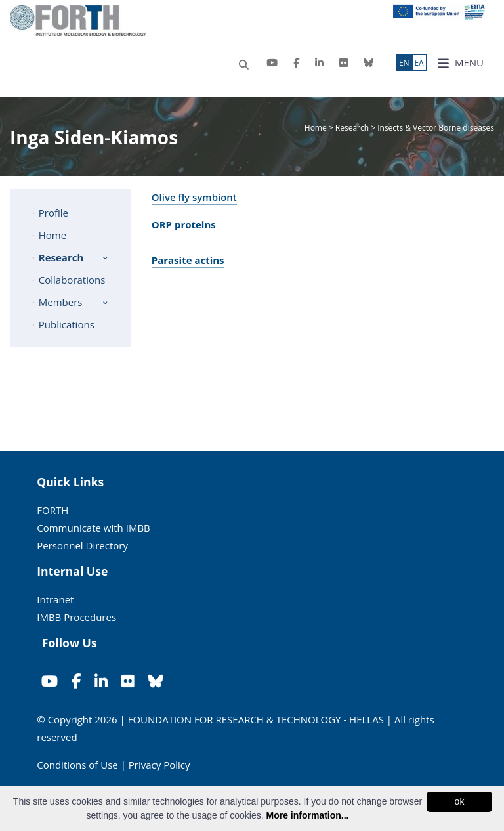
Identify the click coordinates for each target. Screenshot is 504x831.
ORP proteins (184, 224)
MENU (460, 63)
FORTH (52, 510)
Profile (53, 213)
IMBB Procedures (76, 617)
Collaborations (72, 280)
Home (317, 128)
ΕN (404, 63)
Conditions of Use (77, 765)
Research (352, 128)
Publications (67, 324)
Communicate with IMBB (94, 528)
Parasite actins (188, 260)
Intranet (55, 599)
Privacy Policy (159, 765)
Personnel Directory (82, 545)
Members (61, 302)
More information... (307, 815)
